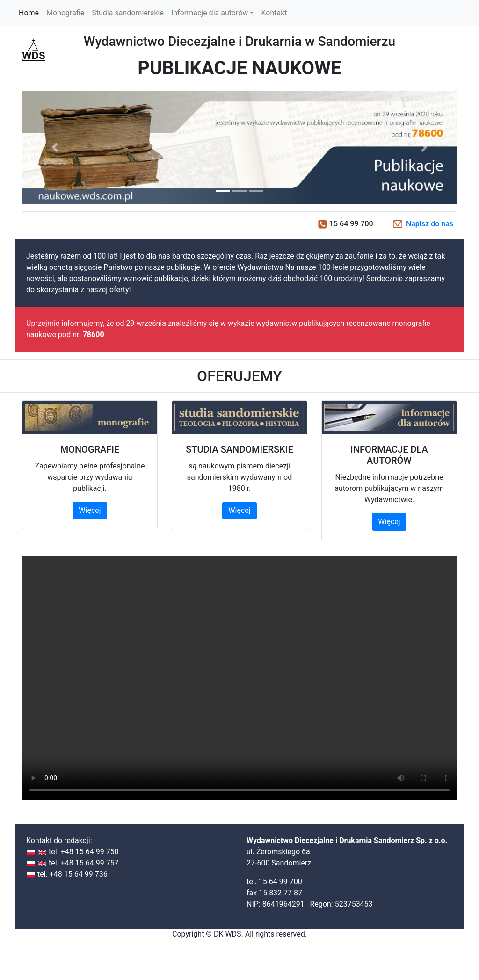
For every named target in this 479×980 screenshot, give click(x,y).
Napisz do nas (430, 224)
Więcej (90, 510)
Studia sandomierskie (128, 13)
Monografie (65, 13)
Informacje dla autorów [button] (210, 13)
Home (31, 12)
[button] (55, 147)
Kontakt (274, 13)
